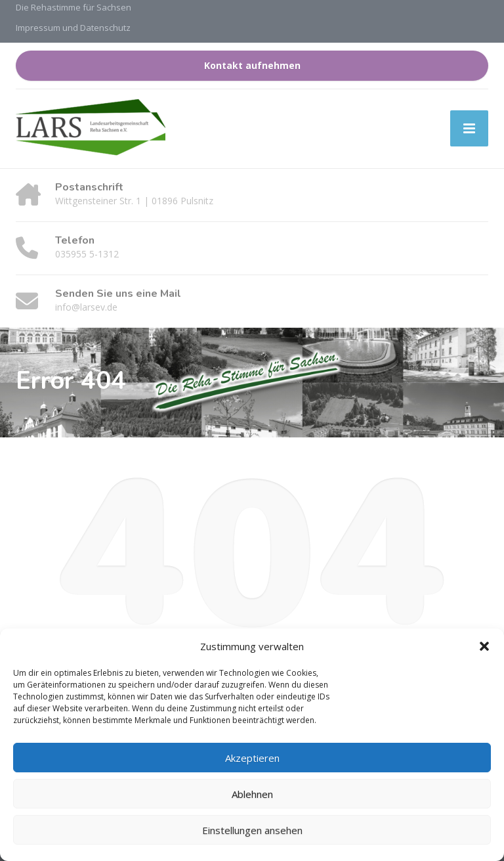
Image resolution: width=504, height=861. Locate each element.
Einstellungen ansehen (252, 830)
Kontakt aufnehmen (252, 65)
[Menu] (469, 128)
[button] (484, 646)
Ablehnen (252, 794)
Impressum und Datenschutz (73, 28)
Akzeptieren (252, 758)
